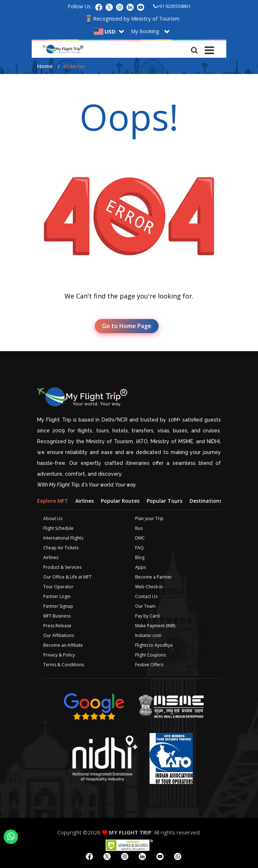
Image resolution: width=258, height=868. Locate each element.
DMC (140, 538)
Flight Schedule (58, 528)
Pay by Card (147, 616)
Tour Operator (58, 587)
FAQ (139, 548)
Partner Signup (58, 606)
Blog (140, 557)
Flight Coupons (150, 655)
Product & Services (62, 567)
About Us (53, 518)
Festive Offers (149, 665)
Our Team (145, 606)
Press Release (57, 626)
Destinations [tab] (206, 501)
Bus (139, 528)
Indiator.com (148, 635)
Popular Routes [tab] (120, 501)
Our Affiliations (59, 635)
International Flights (63, 538)
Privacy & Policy (59, 655)
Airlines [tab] (84, 501)
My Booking (145, 31)
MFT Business (57, 616)
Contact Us (146, 596)
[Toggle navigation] (209, 48)
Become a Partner (154, 577)
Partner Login (57, 596)
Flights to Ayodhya (154, 645)
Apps (141, 567)
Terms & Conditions (64, 665)
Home (45, 66)
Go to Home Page (127, 326)
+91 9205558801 (172, 6)
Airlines (51, 557)
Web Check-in (149, 587)
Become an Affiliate (63, 645)
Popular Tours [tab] (164, 501)
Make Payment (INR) (155, 626)
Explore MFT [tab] (53, 501)
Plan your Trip (149, 518)
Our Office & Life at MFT (67, 577)
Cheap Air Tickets (61, 548)
